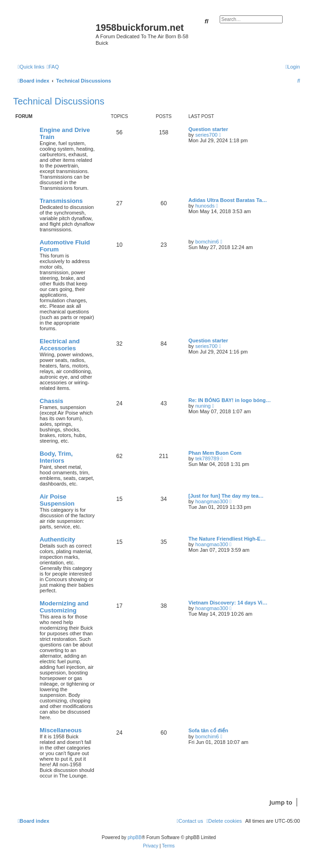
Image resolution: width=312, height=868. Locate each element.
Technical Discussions (59, 101)
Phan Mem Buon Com (215, 453)
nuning (203, 406)
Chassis (52, 401)
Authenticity (57, 539)
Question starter (208, 129)
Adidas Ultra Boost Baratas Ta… (228, 200)
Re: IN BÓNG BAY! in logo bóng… (230, 400)
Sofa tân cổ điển (208, 730)
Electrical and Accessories (60, 345)
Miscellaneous (61, 730)
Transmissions (61, 201)
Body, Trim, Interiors (56, 457)
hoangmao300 (212, 501)
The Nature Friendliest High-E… (227, 539)
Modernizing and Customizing (64, 607)
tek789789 (207, 458)
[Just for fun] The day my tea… (226, 496)
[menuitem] (53, 67)
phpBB (135, 837)
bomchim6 (207, 242)
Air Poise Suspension (57, 500)
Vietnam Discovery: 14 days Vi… (228, 603)
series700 (207, 135)
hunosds (205, 206)
